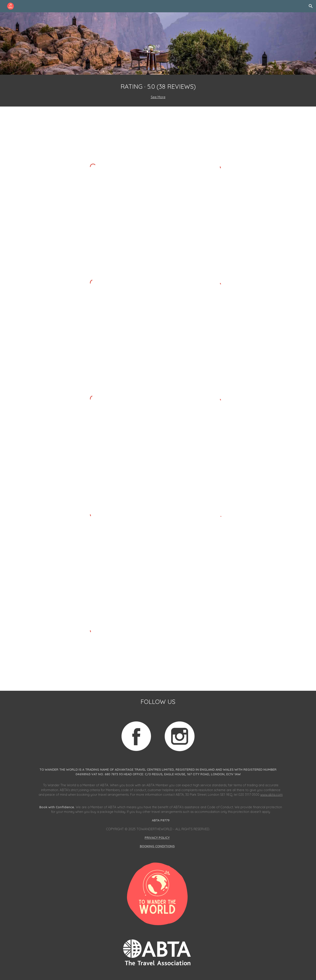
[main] (158, 91)
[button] (311, 6)
